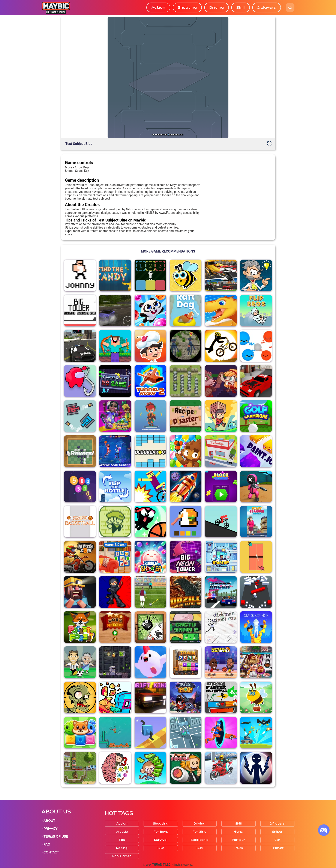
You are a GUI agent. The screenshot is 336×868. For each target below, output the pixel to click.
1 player (277, 848)
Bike (161, 848)
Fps (122, 840)
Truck (238, 848)
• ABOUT (48, 821)
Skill (241, 7)
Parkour (238, 840)
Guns (238, 832)
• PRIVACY (49, 829)
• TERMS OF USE (55, 837)
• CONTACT (50, 852)
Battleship (199, 840)
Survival (161, 840)
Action (158, 7)
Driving (217, 7)
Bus (200, 848)
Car (277, 840)
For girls (199, 832)
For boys (161, 832)
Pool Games (122, 856)
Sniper (277, 832)
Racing (122, 848)
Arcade (122, 832)
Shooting (187, 7)
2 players (267, 7)
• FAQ (46, 844)
